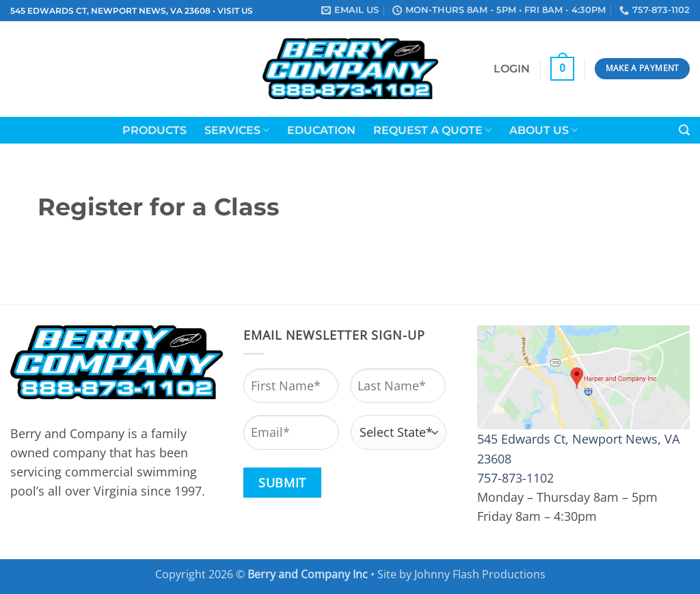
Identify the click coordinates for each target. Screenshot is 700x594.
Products (154, 130)
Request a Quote (432, 130)
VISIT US (235, 11)
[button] (512, 69)
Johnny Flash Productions (480, 574)
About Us (543, 130)
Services (237, 130)
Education (321, 130)
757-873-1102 (515, 478)
